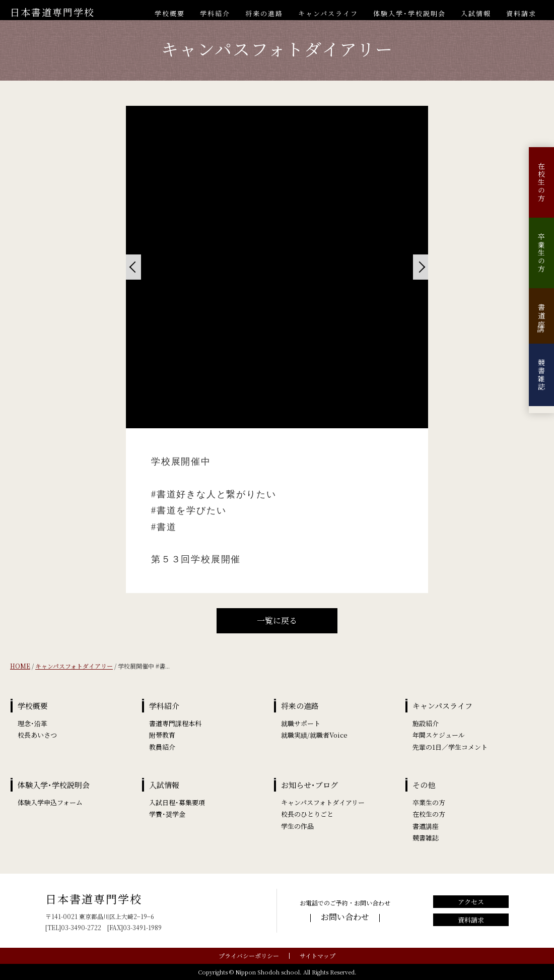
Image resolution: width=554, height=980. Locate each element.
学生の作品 (297, 826)
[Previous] (133, 267)
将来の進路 (264, 13)
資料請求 (521, 13)
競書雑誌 (541, 375)
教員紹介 (162, 747)
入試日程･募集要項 (177, 802)
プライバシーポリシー (249, 956)
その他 (424, 785)
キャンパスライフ (328, 13)
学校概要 (170, 13)
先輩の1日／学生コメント (450, 747)
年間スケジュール (439, 735)
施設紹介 (426, 723)
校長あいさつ (37, 735)
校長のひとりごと (307, 814)
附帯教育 (162, 735)
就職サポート (301, 723)
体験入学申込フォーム (50, 802)
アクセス (471, 902)
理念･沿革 (32, 723)
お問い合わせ (345, 917)
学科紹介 (215, 13)
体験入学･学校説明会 (409, 13)
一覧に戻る (277, 620)
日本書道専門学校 (52, 12)
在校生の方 (541, 182)
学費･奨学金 (167, 814)
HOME (20, 666)
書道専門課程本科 (175, 723)
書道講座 (541, 316)
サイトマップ (318, 956)
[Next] (421, 267)
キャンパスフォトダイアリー (74, 666)
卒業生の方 (541, 253)
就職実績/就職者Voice (314, 735)
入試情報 (476, 13)
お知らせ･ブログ (309, 785)
